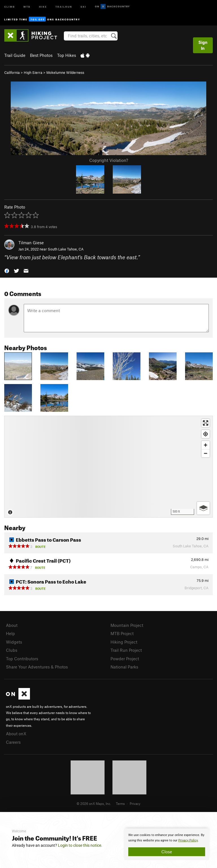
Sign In (203, 45)
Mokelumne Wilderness (65, 72)
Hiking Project (124, 642)
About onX (16, 734)
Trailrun (64, 6)
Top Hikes (67, 55)
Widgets (14, 642)
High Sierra (33, 72)
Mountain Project (127, 625)
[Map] (108, 467)
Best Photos (41, 55)
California (12, 72)
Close (167, 852)
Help (10, 633)
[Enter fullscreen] (206, 423)
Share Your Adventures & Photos (37, 667)
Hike (43, 6)
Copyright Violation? (109, 160)
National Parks (124, 667)
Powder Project (125, 659)
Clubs (12, 650)
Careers (13, 742)
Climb (10, 6)
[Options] (203, 508)
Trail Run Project (126, 650)
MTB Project (122, 633)
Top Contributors (22, 659)
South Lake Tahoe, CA (66, 249)
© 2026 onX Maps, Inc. (94, 803)
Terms (120, 803)
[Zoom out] (206, 453)
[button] (7, 270)
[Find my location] (206, 434)
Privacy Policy (188, 840)
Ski (83, 6)
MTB (27, 6)
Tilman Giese (31, 243)
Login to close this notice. (80, 845)
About (12, 625)
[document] (167, 844)
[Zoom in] (206, 445)
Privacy (135, 803)
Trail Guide (15, 55)
